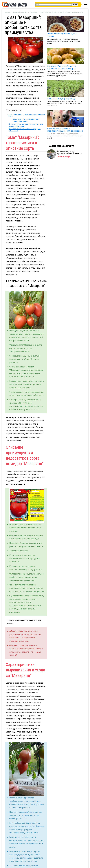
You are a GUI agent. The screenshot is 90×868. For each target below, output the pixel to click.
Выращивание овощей (20, 12)
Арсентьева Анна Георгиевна (70, 153)
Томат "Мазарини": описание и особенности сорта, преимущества (61, 12)
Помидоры (34, 12)
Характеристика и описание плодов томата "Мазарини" (26, 120)
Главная (7, 12)
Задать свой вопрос (64, 157)
